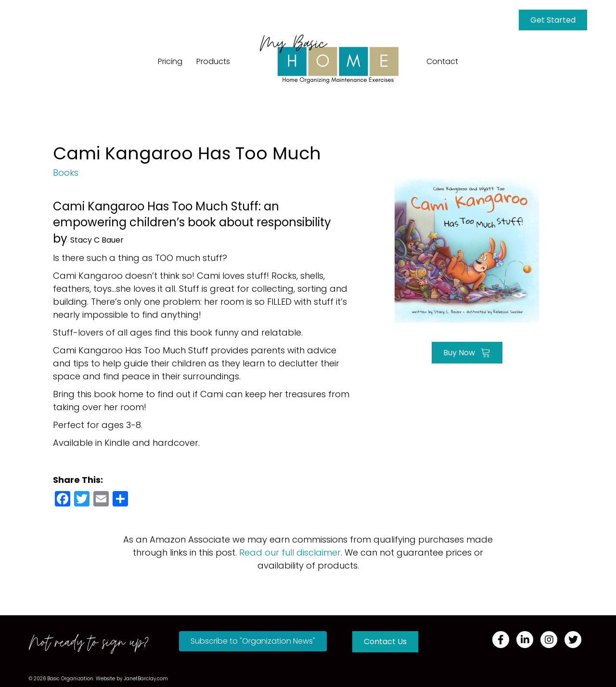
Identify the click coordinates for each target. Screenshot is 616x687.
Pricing (170, 61)
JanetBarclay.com (146, 679)
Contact (442, 61)
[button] (253, 641)
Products (213, 61)
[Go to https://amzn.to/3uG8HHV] (467, 249)
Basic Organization (70, 679)
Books (66, 173)
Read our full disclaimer (290, 552)
